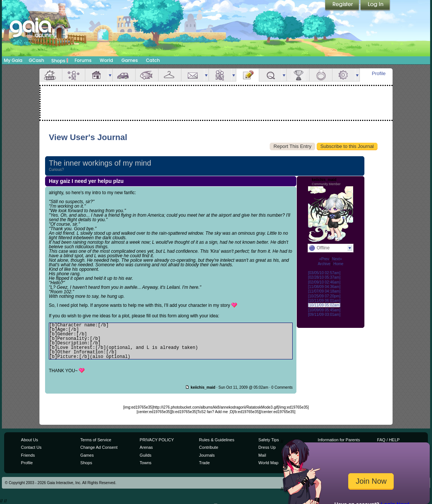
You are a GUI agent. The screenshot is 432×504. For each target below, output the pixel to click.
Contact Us (31, 447)
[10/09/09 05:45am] (324, 310)
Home (338, 264)
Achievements (298, 75)
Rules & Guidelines (217, 440)
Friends (220, 75)
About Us (29, 440)
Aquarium (147, 75)
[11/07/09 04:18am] (324, 291)
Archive (324, 264)
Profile (379, 73)
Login (375, 6)
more (110, 75)
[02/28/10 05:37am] (324, 277)
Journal (248, 75)
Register (343, 6)
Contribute (209, 447)
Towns (146, 463)
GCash (37, 60)
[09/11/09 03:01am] (324, 315)
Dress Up (267, 447)
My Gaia (13, 60)
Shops (60, 60)
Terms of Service (96, 440)
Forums (83, 60)
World (106, 60)
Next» (337, 259)
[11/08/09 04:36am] (324, 287)
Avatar (74, 75)
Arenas (146, 447)
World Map (268, 463)
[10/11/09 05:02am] (324, 305)
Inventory (170, 75)
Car (124, 75)
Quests (270, 75)
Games (130, 60)
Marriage (321, 75)
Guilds (146, 455)
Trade (204, 463)
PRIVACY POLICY (157, 440)
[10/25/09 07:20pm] (324, 296)
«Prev (324, 259)
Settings (344, 75)
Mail (193, 75)
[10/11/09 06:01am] (324, 301)
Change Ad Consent (99, 447)
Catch (153, 60)
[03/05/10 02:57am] (324, 273)
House (97, 75)
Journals (207, 455)
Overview (51, 75)
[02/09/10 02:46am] (324, 282)
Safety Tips (269, 440)
